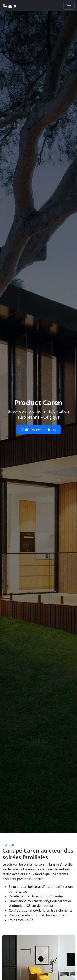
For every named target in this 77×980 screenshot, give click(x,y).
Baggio (9, 5)
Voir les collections (38, 430)
